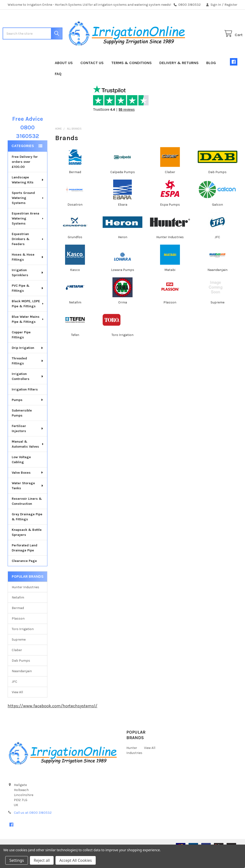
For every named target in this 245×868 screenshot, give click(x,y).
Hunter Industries (25, 602)
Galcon (217, 220)
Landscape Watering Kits (28, 195)
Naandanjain (22, 686)
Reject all (42, 860)
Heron (123, 252)
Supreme (19, 655)
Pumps (28, 415)
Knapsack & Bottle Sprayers (27, 548)
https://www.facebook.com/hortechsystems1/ (53, 721)
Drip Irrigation (28, 363)
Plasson (18, 634)
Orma (123, 318)
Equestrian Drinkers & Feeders (28, 254)
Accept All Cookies (76, 860)
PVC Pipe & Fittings (28, 303)
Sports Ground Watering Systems (28, 213)
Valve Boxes (28, 488)
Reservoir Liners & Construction (27, 516)
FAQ (58, 89)
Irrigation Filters (25, 405)
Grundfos (75, 252)
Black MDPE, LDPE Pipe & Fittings (28, 319)
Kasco (75, 285)
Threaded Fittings (28, 376)
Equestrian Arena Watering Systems (28, 234)
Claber (17, 665)
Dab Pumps (21, 676)
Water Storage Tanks (28, 501)
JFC (14, 697)
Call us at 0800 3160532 (33, 828)
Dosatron (75, 220)
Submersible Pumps (22, 428)
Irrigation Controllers (28, 392)
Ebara (123, 220)
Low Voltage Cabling (21, 475)
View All (17, 707)
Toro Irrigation (23, 644)
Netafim (18, 613)
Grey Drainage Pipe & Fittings (27, 532)
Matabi (170, 285)
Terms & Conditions (131, 78)
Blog (211, 78)
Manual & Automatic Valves (28, 459)
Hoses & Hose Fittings (28, 272)
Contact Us (92, 78)
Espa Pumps (170, 220)
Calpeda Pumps (123, 187)
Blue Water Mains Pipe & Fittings (28, 335)
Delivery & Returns (179, 78)
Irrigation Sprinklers (28, 288)
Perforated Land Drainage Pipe (25, 563)
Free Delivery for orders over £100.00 (25, 177)
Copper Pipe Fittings (21, 350)
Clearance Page (24, 576)
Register (231, 5)
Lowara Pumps (123, 285)
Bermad (18, 623)
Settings (17, 860)
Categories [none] (23, 161)
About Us (64, 78)
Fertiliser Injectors (28, 444)
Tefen (75, 350)
